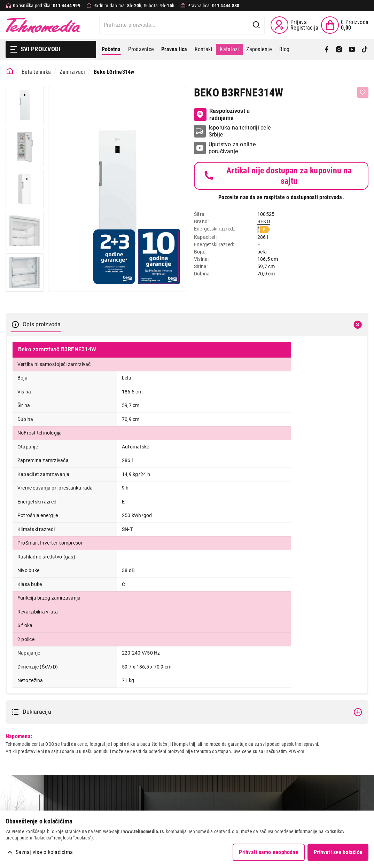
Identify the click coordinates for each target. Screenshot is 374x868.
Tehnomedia (43, 25)
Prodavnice (141, 49)
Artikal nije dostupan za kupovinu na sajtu (277, 176)
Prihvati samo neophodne (269, 852)
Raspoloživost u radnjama (222, 114)
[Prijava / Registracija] (294, 25)
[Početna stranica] (10, 71)
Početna (111, 49)
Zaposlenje (259, 49)
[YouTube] (352, 49)
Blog (285, 49)
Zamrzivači (72, 72)
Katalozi (229, 49)
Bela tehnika (36, 72)
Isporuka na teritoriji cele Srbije (240, 131)
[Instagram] (339, 49)
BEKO (264, 221)
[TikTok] (365, 49)
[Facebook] (327, 49)
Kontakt (204, 49)
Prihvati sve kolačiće (338, 852)
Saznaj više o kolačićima (44, 852)
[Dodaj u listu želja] (363, 92)
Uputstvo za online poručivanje (232, 148)
